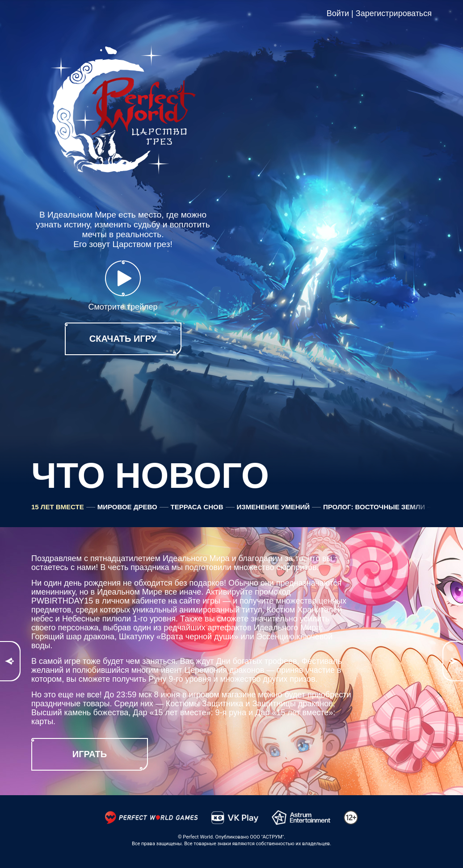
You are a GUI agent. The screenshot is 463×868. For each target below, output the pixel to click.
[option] (231, 661)
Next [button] (453, 661)
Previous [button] (10, 661)
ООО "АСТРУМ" (267, 837)
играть (90, 754)
